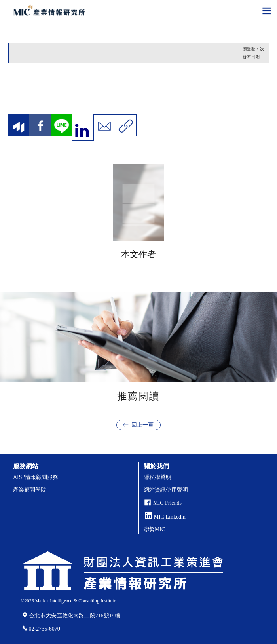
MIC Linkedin (165, 517)
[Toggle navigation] (267, 10)
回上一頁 (142, 425)
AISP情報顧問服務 (36, 477)
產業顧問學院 (30, 490)
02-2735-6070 (45, 629)
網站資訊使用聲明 (166, 490)
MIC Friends (167, 503)
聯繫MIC (154, 529)
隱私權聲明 (157, 477)
